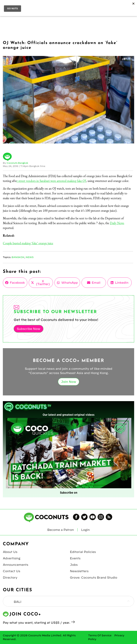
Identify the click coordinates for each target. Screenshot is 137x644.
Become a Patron (61, 530)
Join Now (69, 382)
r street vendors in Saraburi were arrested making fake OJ (51, 181)
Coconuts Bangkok (17, 163)
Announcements (16, 565)
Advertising (12, 558)
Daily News (117, 223)
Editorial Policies (83, 552)
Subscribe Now (29, 329)
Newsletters (79, 571)
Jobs (74, 565)
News (30, 257)
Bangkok (18, 257)
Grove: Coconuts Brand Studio (94, 578)
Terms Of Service (100, 635)
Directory (10, 578)
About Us (10, 552)
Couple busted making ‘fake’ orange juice (28, 243)
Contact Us (12, 571)
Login (85, 530)
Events (75, 558)
